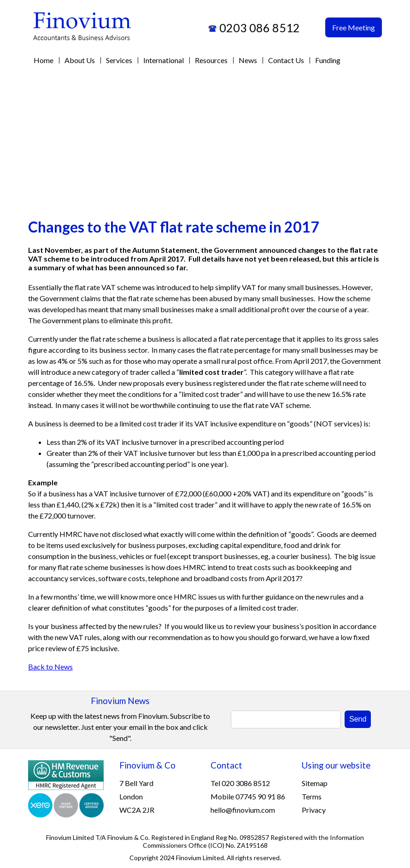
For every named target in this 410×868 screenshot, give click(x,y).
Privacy (314, 810)
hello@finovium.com (243, 810)
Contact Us (286, 60)
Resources (211, 60)
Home (44, 60)
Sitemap (315, 783)
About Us (80, 60)
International (164, 60)
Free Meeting (354, 27)
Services (119, 60)
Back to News (50, 667)
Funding (328, 60)
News (248, 60)
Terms (312, 796)
